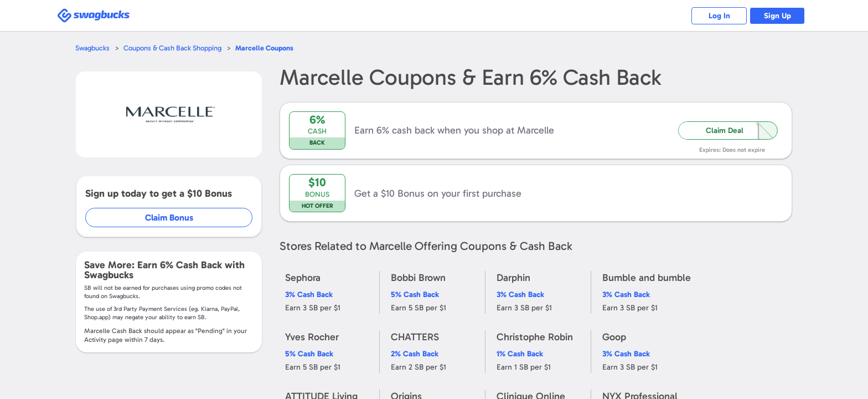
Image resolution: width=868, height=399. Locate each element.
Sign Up (777, 16)
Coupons (264, 48)
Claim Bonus (169, 218)
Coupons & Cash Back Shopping (172, 48)
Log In (719, 16)
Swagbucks (92, 48)
